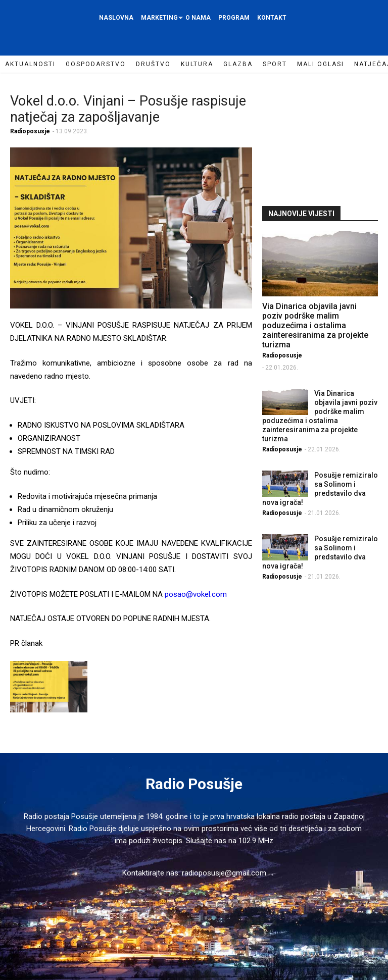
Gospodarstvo (96, 64)
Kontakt (272, 18)
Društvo (153, 64)
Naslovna (116, 18)
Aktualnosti (30, 64)
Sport (275, 64)
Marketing (161, 20)
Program (234, 18)
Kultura (197, 64)
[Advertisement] (325, 138)
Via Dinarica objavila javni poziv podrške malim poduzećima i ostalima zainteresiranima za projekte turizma (315, 325)
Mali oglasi (321, 64)
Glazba (238, 64)
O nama (198, 18)
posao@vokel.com (196, 594)
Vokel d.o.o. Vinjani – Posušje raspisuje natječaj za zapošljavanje (128, 109)
